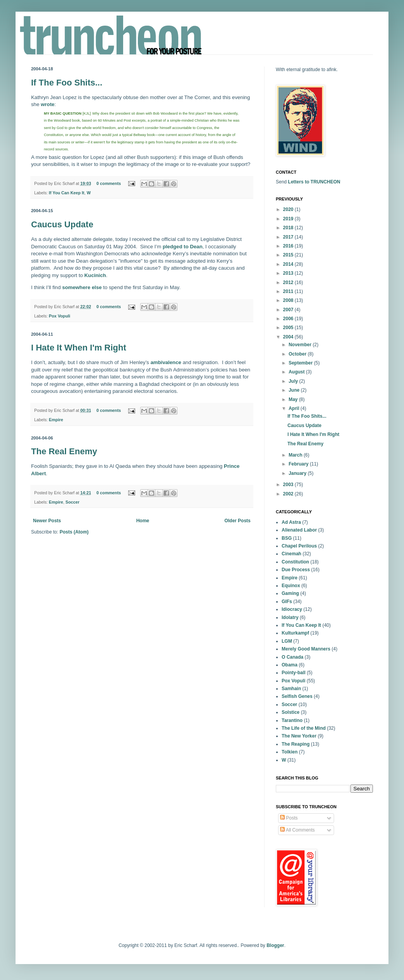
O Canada (293, 657)
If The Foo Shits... (67, 83)
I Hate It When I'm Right (79, 348)
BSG (287, 538)
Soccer (72, 502)
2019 (289, 219)
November (301, 345)
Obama (290, 665)
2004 (289, 337)
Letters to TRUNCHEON (314, 182)
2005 (289, 328)
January (298, 473)
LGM (287, 641)
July (294, 381)
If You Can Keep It (67, 193)
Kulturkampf (295, 633)
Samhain (291, 689)
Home (143, 521)
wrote (48, 104)
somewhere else (82, 287)
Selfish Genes (297, 696)
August (297, 372)
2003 (289, 485)
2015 (289, 255)
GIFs (287, 602)
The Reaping (296, 744)
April (295, 408)
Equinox (291, 586)
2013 (289, 273)
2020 (289, 209)
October (298, 354)
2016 (289, 246)
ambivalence (166, 362)
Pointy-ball (293, 673)
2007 (289, 310)
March (296, 455)
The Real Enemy (64, 451)
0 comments (109, 183)
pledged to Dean (183, 247)
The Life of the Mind (304, 728)
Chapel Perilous (299, 546)
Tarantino (292, 720)
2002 (289, 494)
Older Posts (238, 521)
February (299, 464)
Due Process (296, 570)
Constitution (295, 562)
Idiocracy (292, 609)
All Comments (297, 830)
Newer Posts (47, 521)
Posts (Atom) (74, 532)
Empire (56, 420)
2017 (289, 237)
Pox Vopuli (60, 316)
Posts (289, 818)
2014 (289, 264)
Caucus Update (62, 224)
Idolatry (290, 617)
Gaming (290, 593)
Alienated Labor (299, 530)
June (295, 390)
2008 (289, 300)
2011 (289, 291)
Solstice (291, 712)
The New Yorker (299, 736)
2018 (289, 228)
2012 (289, 282)
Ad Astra (291, 522)
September (301, 363)
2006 (289, 319)
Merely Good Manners (306, 649)
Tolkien (290, 752)
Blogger (275, 945)
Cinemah (292, 554)
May (294, 399)
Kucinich (95, 275)
